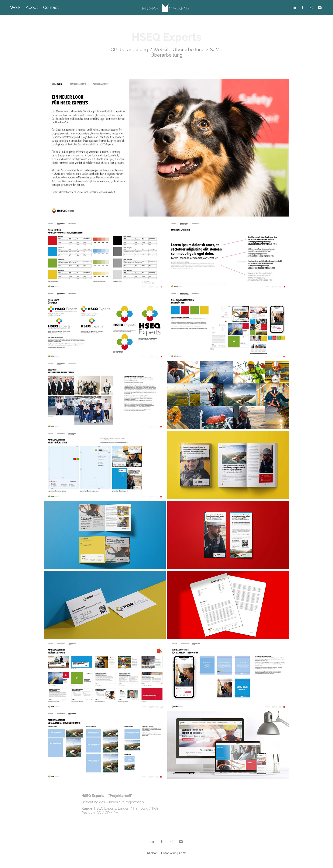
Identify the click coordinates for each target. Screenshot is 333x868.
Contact (51, 7)
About (32, 7)
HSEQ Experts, (106, 808)
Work (15, 7)
